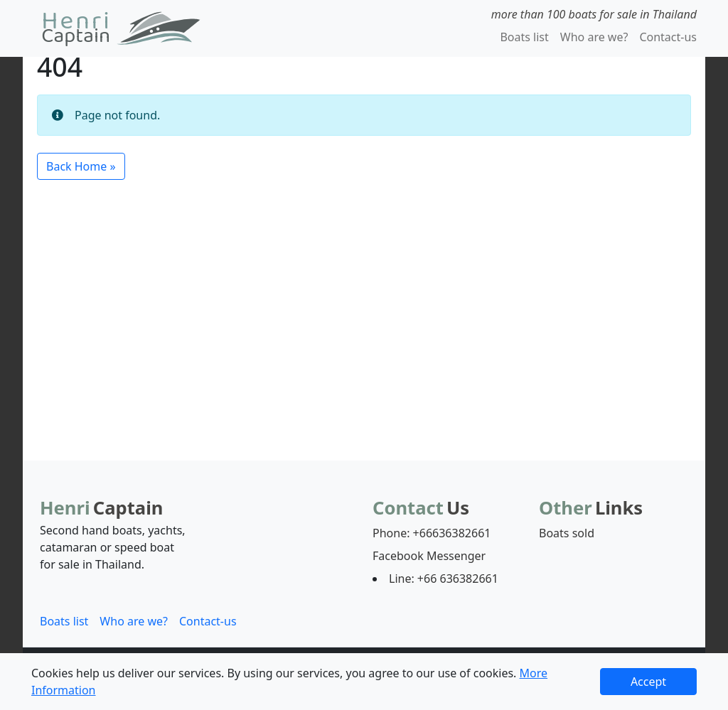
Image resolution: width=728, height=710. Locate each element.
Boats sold (567, 533)
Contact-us (668, 37)
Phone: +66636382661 (432, 533)
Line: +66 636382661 (444, 579)
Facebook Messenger (429, 556)
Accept (648, 682)
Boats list (524, 37)
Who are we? (594, 37)
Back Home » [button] (81, 166)
